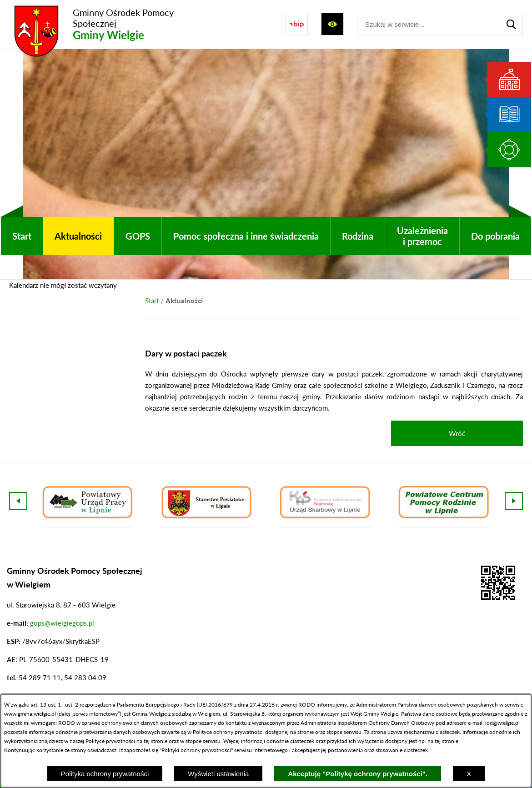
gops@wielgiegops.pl (62, 623)
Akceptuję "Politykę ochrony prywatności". (358, 774)
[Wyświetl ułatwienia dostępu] (332, 24)
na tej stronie (152, 741)
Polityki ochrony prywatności (196, 750)
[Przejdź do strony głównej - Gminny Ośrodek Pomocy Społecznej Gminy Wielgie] (107, 24)
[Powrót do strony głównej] (152, 301)
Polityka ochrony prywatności (105, 774)
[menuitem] (22, 236)
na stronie (302, 732)
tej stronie (447, 741)
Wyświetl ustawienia (218, 774)
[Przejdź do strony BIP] (296, 24)
